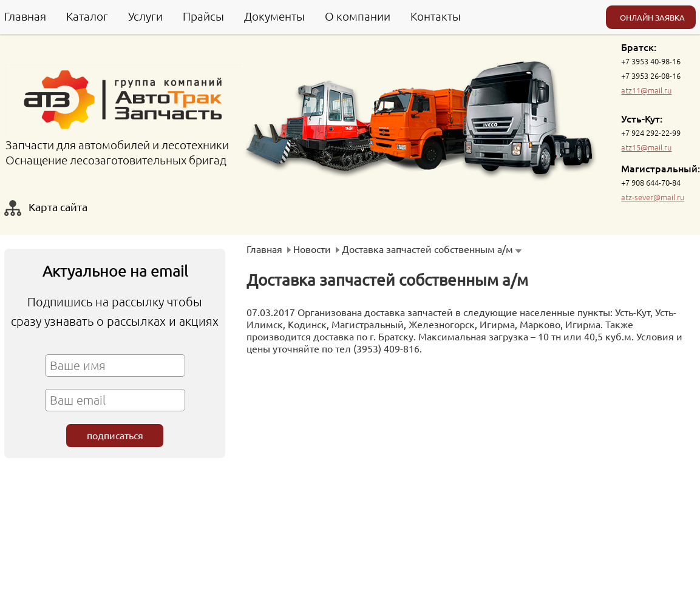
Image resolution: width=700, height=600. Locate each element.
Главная (25, 16)
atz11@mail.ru (646, 90)
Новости (312, 249)
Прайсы (203, 16)
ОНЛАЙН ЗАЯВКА (652, 17)
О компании (358, 16)
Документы (274, 16)
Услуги (145, 16)
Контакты (436, 16)
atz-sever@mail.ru (653, 197)
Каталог (87, 16)
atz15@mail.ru (646, 147)
